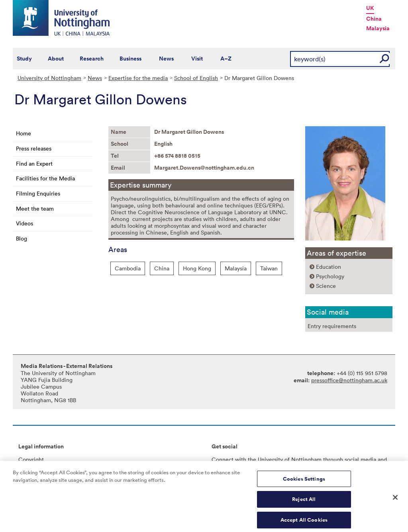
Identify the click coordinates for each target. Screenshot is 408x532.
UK (370, 8)
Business (130, 59)
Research (92, 59)
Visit (197, 59)
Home (24, 133)
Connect (223, 459)
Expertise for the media (138, 78)
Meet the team (35, 208)
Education (329, 267)
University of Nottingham (49, 78)
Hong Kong (197, 268)
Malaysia (378, 28)
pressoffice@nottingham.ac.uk (349, 380)
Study (24, 59)
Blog (22, 238)
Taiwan (269, 268)
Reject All (304, 502)
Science (326, 286)
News (166, 59)
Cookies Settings (304, 482)
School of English (196, 78)
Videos (25, 223)
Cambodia (128, 268)
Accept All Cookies (304, 523)
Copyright (31, 459)
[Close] (395, 501)
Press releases (34, 148)
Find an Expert (34, 163)
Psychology (330, 276)
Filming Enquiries (38, 193)
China (374, 19)
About (56, 59)
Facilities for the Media (45, 178)
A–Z (226, 59)
